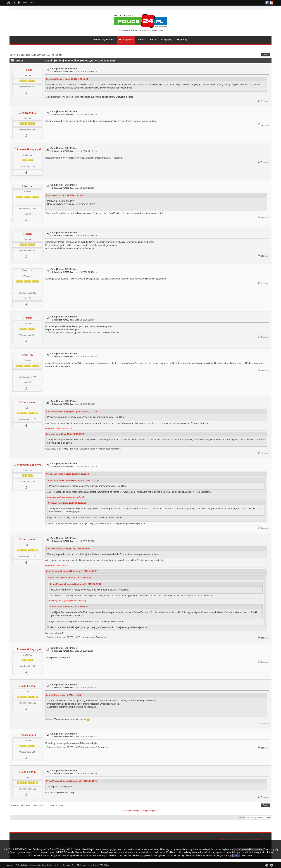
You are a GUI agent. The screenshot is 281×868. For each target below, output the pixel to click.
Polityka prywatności (103, 40)
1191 (44, 55)
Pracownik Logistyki (29, 150)
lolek (29, 234)
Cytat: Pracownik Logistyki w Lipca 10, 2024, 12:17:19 (72, 412)
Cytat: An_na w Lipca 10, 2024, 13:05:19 (65, 434)
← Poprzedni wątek (132, 810)
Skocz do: (242, 818)
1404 (52, 55)
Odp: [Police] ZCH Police (64, 69)
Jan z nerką (29, 402)
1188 (28, 55)
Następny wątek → (149, 810)
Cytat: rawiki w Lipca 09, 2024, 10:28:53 (65, 195)
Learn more (246, 855)
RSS (271, 3)
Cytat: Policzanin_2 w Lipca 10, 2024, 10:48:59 (68, 549)
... (20, 55)
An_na (29, 186)
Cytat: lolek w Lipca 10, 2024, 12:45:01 (64, 695)
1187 (23, 55)
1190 (39, 55)
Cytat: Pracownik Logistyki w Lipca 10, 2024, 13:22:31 (72, 571)
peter (29, 70)
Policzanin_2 (29, 113)
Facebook (267, 3)
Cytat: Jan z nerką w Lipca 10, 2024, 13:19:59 (67, 474)
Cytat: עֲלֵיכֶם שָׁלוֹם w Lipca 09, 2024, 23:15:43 (67, 79)
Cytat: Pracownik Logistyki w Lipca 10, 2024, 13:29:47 (72, 781)
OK (236, 855)
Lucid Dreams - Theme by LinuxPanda (241, 840)
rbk (88, 865)
